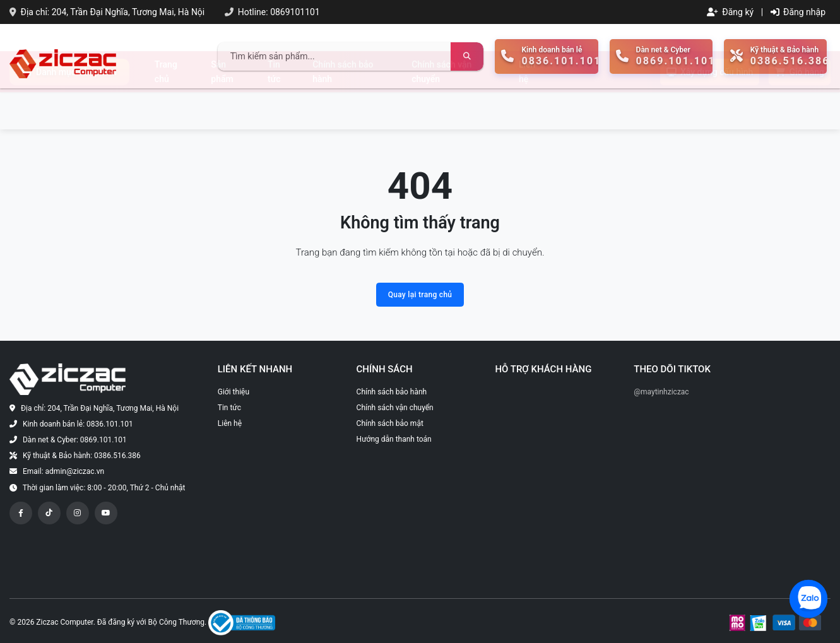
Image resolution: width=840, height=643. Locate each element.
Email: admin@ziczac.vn (63, 471)
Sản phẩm (222, 109)
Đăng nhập (798, 12)
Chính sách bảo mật (390, 423)
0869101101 (295, 12)
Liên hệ (527, 109)
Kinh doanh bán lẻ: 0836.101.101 (78, 424)
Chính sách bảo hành (343, 109)
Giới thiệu (234, 392)
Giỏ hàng (800, 109)
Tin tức (274, 109)
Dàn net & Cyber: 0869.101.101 (75, 440)
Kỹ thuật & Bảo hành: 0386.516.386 (82, 456)
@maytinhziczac (661, 392)
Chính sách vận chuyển (441, 109)
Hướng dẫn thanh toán (394, 439)
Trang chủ (166, 109)
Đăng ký (730, 12)
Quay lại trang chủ (420, 295)
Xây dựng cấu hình (710, 109)
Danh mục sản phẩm (69, 109)
